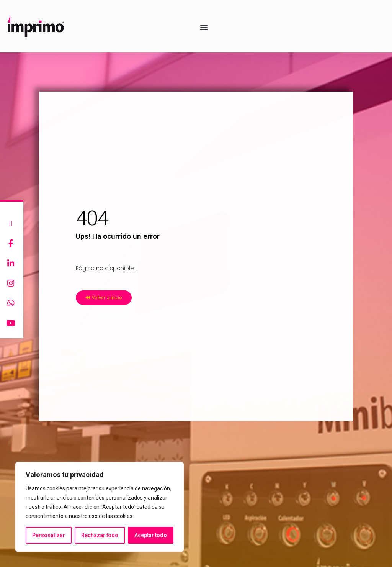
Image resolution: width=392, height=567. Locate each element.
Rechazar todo (100, 535)
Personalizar (49, 535)
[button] (204, 27)
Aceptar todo (151, 535)
